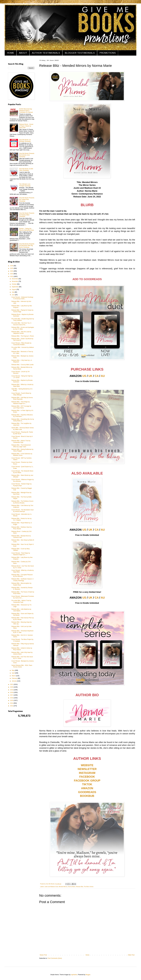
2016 (12, 698)
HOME (11, 53)
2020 (12, 687)
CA (97, 376)
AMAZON (87, 788)
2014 (12, 703)
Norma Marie (72, 887)
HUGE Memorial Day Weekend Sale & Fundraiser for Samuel (26, 111)
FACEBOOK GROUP (87, 781)
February (15, 678)
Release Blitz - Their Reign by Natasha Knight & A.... (21, 403)
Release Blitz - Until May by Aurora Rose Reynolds (22, 398)
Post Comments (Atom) (55, 958)
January (14, 681)
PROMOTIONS (108, 53)
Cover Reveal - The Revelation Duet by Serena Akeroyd (23, 511)
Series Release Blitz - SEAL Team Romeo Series (22, 666)
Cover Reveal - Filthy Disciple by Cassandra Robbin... (21, 344)
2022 (12, 276)
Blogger (88, 975)
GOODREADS (87, 792)
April (13, 673)
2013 (12, 706)
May (13, 670)
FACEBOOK (87, 777)
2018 (12, 692)
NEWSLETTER (87, 769)
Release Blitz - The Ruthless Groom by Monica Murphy (22, 502)
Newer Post (43, 955)
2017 (12, 695)
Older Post (131, 955)
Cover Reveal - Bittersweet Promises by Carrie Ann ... (23, 597)
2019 (12, 690)
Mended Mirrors (63, 887)
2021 (12, 684)
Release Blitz (80, 887)
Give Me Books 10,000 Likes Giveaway (26, 170)
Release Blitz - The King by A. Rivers (23, 336)
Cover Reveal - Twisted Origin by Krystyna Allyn (21, 485)
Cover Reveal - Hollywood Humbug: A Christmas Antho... (22, 298)
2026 (12, 266)
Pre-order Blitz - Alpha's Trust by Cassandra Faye (21, 601)
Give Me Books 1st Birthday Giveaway (25, 141)
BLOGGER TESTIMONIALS (80, 53)
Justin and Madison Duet (51, 887)
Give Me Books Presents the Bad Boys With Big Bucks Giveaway (27, 246)
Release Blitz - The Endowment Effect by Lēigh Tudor (21, 446)
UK (91, 376)
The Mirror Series (89, 887)
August (14, 290)
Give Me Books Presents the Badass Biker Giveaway (27, 215)
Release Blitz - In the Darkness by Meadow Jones (22, 454)
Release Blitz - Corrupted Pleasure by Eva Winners (22, 575)
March (14, 676)
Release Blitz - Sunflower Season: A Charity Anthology (22, 580)
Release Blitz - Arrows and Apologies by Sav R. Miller (23, 328)
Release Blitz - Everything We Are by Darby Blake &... (23, 420)
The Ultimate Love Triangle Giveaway (25, 185)
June (13, 295)
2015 (12, 700)
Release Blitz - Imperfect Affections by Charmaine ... (22, 416)
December (15, 279)
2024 (12, 271)
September (15, 287)
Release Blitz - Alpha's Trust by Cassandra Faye (21, 441)
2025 (12, 268)
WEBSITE (87, 765)
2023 (12, 274)
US (84, 376)
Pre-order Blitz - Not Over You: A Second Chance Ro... (21, 324)
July (13, 292)
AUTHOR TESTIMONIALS (46, 53)
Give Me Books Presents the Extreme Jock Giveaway (27, 155)
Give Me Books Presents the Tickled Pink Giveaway (27, 199)
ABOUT (23, 53)
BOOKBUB (87, 796)
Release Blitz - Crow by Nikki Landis (23, 365)
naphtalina (74, 975)
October (14, 284)
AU (103, 376)
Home (87, 955)
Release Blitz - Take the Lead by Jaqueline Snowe (21, 332)
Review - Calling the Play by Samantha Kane (27, 229)
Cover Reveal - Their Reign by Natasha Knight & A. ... (21, 554)
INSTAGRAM (87, 773)
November (15, 281)
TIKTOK (87, 784)
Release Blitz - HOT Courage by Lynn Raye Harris (21, 407)
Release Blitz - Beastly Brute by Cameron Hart (21, 537)
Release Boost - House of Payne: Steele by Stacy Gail (26, 126)
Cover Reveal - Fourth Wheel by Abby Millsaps (21, 394)
